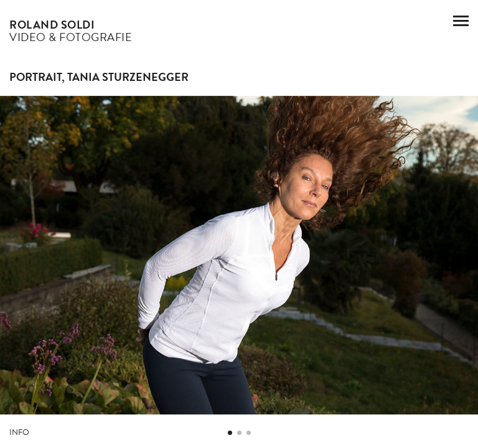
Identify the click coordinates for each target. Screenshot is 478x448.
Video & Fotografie (71, 31)
